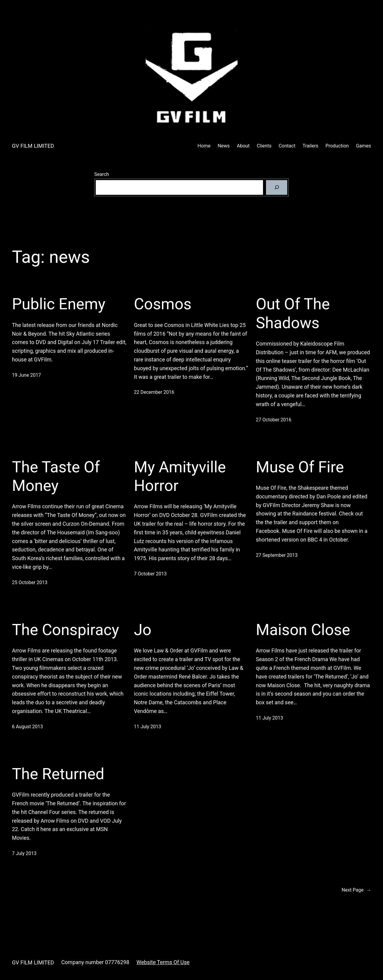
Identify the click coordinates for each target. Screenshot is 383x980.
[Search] (277, 187)
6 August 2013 (27, 727)
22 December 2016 (154, 392)
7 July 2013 (24, 853)
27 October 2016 (273, 420)
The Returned (58, 774)
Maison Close (303, 630)
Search (102, 174)
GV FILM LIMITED (33, 146)
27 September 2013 (277, 555)
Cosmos (163, 304)
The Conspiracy (66, 630)
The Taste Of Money (56, 476)
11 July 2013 (148, 727)
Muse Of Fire (300, 467)
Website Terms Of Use (163, 962)
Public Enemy (59, 304)
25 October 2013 (30, 582)
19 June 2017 (26, 375)
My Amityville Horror (180, 476)
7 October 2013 (150, 574)
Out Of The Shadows (293, 313)
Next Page (356, 890)
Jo (143, 630)
